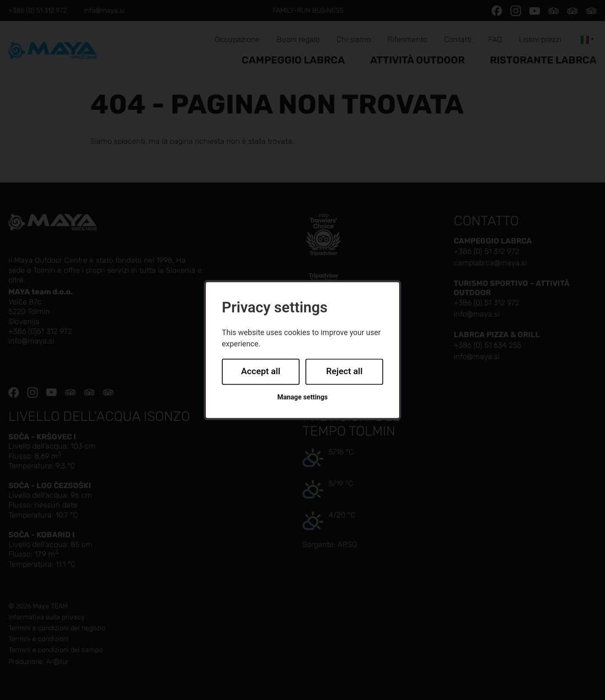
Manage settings (302, 397)
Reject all (344, 372)
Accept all (261, 372)
